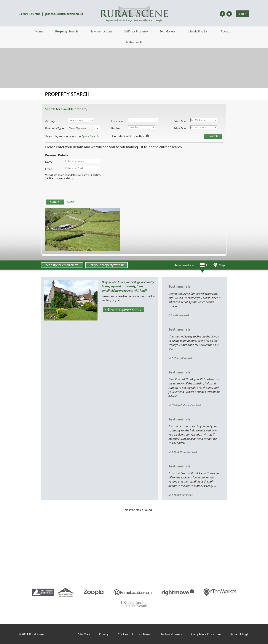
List (208, 265)
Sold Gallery (168, 31)
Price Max (180, 128)
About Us (227, 31)
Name (49, 162)
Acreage (51, 121)
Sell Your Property (136, 31)
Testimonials (134, 42)
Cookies (123, 634)
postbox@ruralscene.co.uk (64, 14)
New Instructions (101, 31)
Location (117, 121)
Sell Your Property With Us (123, 310)
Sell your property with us (107, 265)
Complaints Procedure (206, 634)
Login (243, 14)
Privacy (104, 634)
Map (222, 265)
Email (49, 169)
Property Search (67, 31)
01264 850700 (29, 14)
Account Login (240, 634)
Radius (116, 128)
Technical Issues (171, 634)
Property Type (55, 128)
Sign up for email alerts (62, 265)
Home (39, 31)
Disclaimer (145, 634)
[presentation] (74, 189)
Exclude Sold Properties (128, 136)
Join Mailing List (198, 31)
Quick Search (90, 136)
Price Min (180, 121)
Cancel (71, 201)
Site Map (84, 634)
